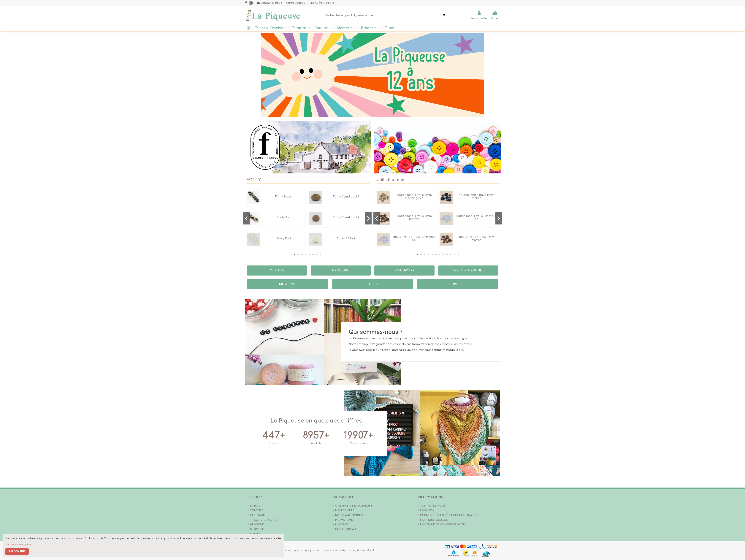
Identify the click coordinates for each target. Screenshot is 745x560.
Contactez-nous (433, 506)
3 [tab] (302, 254)
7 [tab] (317, 254)
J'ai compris (17, 551)
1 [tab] (294, 254)
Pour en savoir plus (18, 544)
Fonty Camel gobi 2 (346, 217)
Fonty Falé (284, 239)
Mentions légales (434, 520)
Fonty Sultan (284, 197)
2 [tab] (298, 254)
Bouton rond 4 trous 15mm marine (477, 197)
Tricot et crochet (264, 520)
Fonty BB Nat (346, 239)
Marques (342, 525)
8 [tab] (320, 254)
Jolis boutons (391, 180)
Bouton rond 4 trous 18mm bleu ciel (414, 238)
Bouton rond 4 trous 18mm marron (414, 218)
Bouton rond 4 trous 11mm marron (477, 238)
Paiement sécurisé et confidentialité (449, 515)
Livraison (427, 510)
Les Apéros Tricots (322, 3)
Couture (257, 510)
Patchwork (258, 515)
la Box (255, 506)
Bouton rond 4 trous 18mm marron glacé (414, 197)
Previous (246, 218)
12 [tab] (458, 254)
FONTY (254, 180)
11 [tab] (454, 254)
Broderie (257, 525)
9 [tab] (447, 254)
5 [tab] (309, 254)
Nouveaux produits (350, 515)
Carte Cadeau (296, 3)
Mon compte (345, 510)
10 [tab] (451, 254)
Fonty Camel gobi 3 (346, 197)
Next (368, 218)
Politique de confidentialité (442, 525)
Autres (255, 534)
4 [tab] (305, 254)
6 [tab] (313, 254)
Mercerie (257, 529)
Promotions (344, 520)
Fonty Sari (284, 217)
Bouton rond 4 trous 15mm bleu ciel (476, 218)
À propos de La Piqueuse (354, 506)
